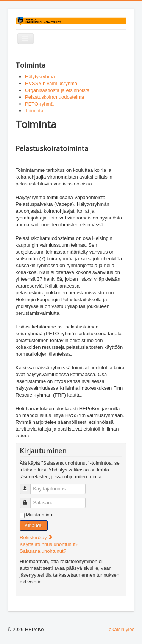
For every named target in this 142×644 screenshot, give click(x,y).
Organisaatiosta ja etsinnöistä (57, 90)
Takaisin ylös (120, 629)
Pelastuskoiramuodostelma (55, 97)
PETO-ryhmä (39, 104)
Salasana (29, 500)
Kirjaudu (34, 525)
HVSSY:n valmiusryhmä (51, 83)
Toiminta (34, 111)
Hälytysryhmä (40, 77)
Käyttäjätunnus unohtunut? (49, 544)
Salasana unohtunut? (43, 551)
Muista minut (40, 515)
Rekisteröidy (37, 537)
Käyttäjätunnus (29, 486)
